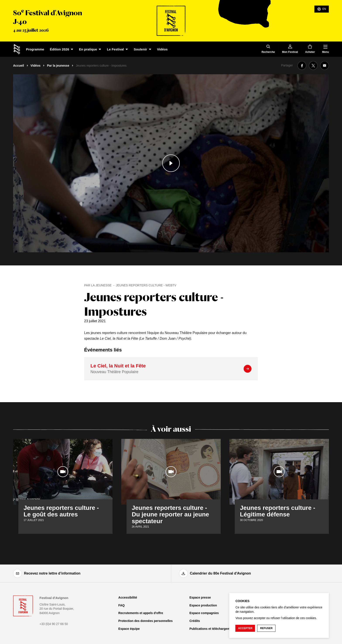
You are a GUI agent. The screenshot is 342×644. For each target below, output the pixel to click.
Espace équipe (129, 629)
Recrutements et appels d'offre (141, 613)
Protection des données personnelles (146, 621)
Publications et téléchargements (213, 629)
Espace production (203, 605)
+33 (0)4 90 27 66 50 (54, 624)
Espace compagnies (204, 613)
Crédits (195, 621)
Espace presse (200, 597)
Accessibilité (128, 597)
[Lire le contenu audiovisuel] (171, 163)
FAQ (122, 605)
